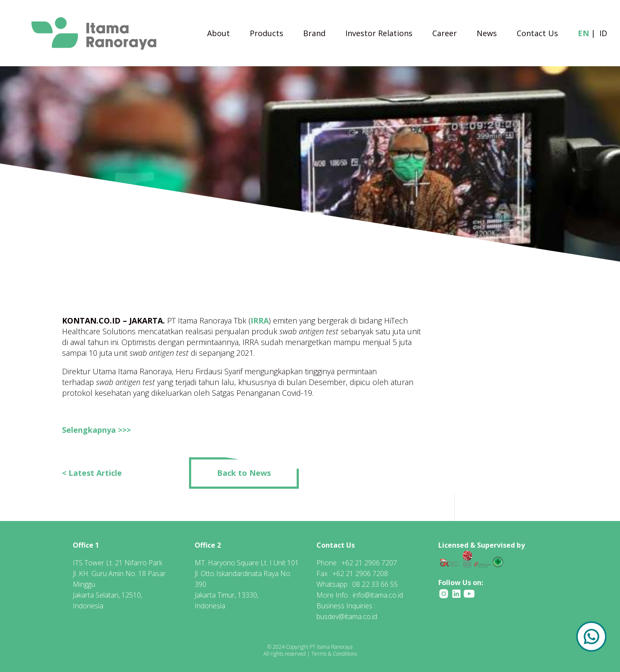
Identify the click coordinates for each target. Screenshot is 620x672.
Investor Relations (379, 34)
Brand (314, 34)
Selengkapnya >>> (96, 430)
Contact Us (537, 34)
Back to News (244, 473)
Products (267, 34)
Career (445, 34)
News (487, 34)
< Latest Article (92, 473)
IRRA (260, 321)
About (219, 34)
